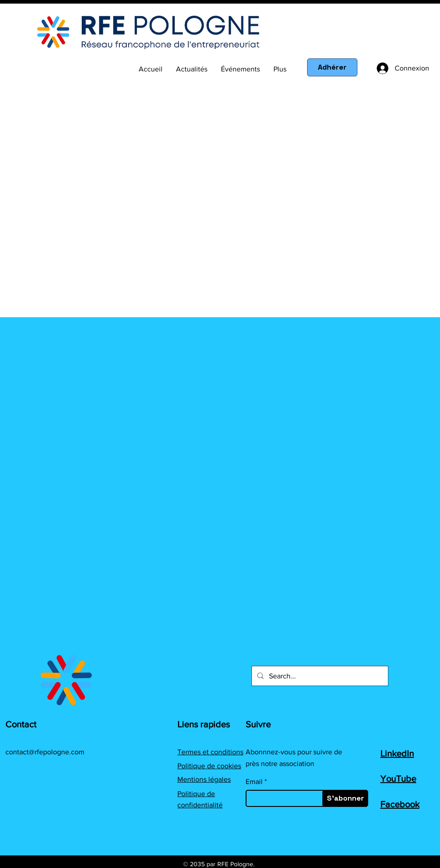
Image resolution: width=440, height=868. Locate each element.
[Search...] (319, 676)
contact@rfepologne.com (45, 752)
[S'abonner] (345, 798)
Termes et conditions (210, 752)
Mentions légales (204, 779)
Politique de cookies (209, 766)
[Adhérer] (332, 67)
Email (254, 782)
